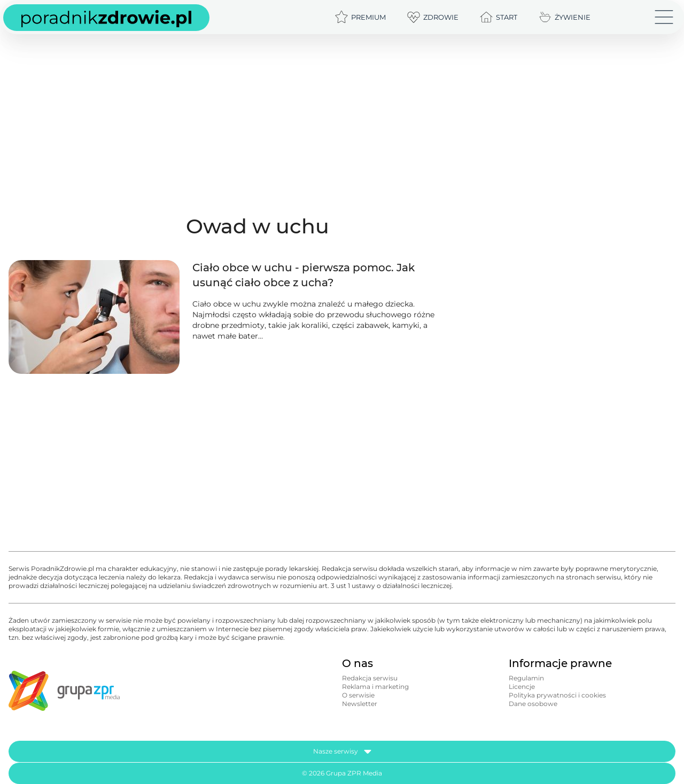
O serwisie (358, 695)
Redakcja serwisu (370, 678)
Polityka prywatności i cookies (557, 695)
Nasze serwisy (342, 751)
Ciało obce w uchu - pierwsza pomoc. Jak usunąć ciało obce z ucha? (304, 275)
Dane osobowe (533, 704)
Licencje (522, 687)
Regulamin (526, 678)
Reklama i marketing (375, 687)
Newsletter (360, 704)
